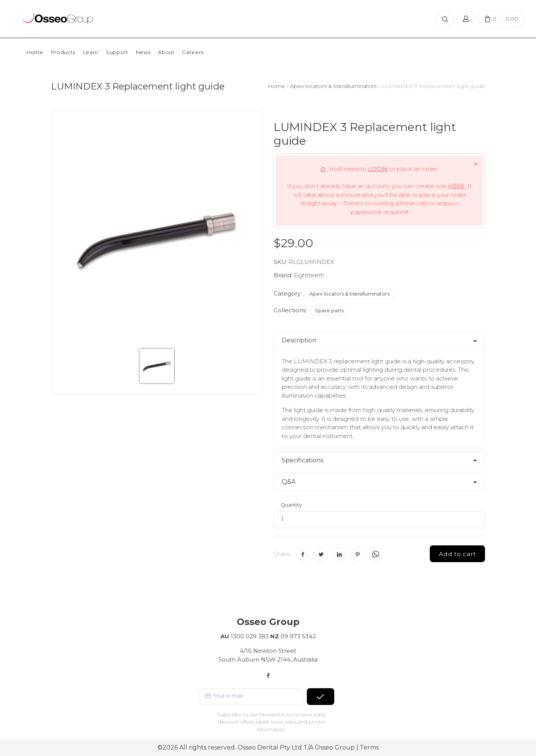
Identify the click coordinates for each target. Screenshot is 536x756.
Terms (369, 747)
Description (299, 340)
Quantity (291, 505)
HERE (456, 186)
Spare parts (329, 310)
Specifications (302, 460)
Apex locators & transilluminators (333, 86)
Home (276, 86)
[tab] (379, 341)
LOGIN (378, 169)
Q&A (289, 482)
